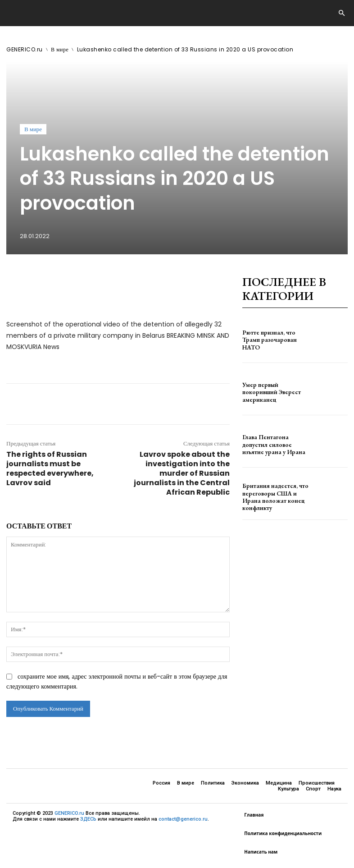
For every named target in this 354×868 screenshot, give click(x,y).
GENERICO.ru (25, 49)
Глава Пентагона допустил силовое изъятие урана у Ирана (273, 444)
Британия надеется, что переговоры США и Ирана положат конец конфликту (274, 497)
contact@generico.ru (183, 819)
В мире (60, 49)
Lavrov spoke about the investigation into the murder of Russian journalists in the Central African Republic (182, 473)
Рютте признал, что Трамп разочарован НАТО (273, 340)
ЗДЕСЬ (88, 819)
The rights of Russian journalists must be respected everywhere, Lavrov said (50, 468)
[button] (341, 14)
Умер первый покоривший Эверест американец (274, 392)
